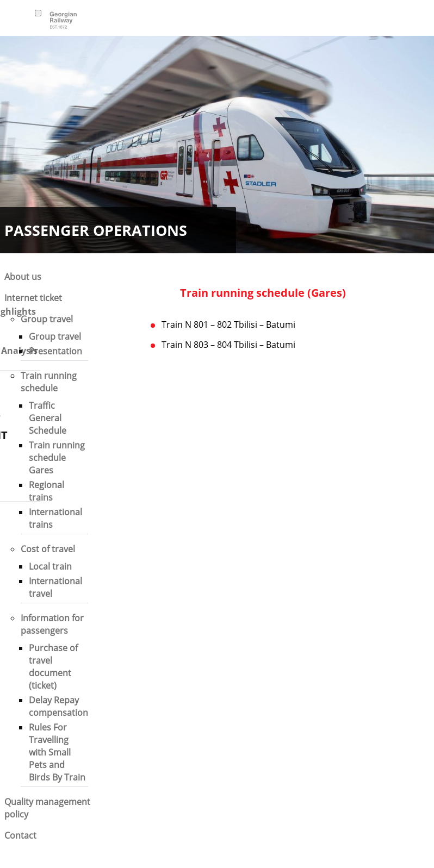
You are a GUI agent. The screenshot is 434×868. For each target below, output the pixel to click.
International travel (55, 587)
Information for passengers (52, 624)
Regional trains (46, 491)
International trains (55, 518)
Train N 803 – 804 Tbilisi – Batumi (228, 345)
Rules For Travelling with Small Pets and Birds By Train (57, 752)
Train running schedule (49, 382)
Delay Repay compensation (58, 706)
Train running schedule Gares (57, 458)
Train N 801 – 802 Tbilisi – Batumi (228, 324)
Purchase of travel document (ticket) (53, 667)
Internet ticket (33, 298)
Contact (20, 835)
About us (23, 277)
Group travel (47, 319)
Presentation (55, 351)
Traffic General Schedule (48, 418)
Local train (50, 566)
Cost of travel (48, 549)
